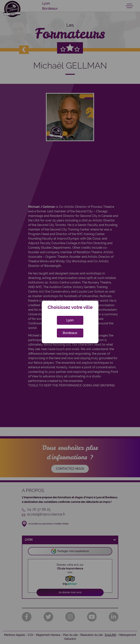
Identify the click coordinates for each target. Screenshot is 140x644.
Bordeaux (70, 333)
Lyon (70, 320)
